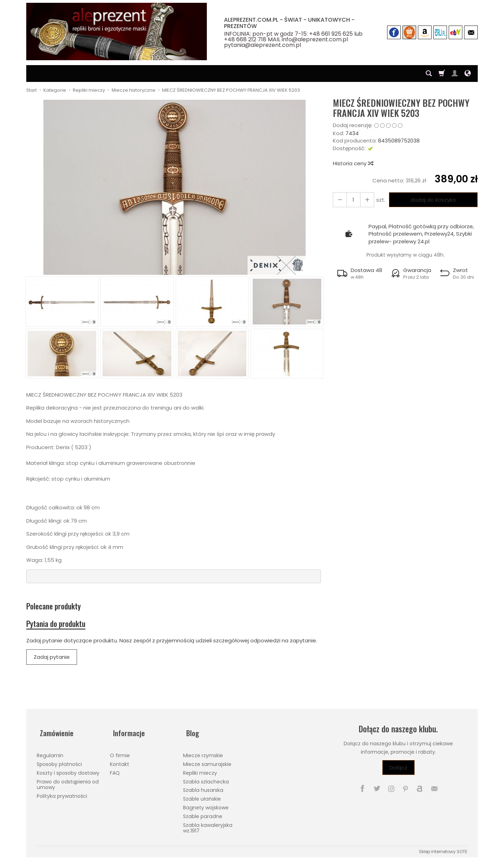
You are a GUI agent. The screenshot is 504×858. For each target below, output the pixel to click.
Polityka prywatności (62, 794)
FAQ (115, 770)
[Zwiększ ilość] (339, 200)
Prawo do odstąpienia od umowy (68, 782)
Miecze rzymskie (203, 753)
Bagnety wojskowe (206, 805)
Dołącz (398, 772)
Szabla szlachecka (206, 779)
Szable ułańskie (202, 796)
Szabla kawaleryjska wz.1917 (208, 825)
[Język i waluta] (468, 74)
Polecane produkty (59, 607)
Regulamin (50, 753)
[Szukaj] (429, 74)
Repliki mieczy (200, 770)
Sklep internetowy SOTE (443, 849)
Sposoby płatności (59, 761)
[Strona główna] (117, 32)
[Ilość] (351, 200)
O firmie (120, 753)
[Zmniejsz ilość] (364, 200)
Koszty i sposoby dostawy (68, 770)
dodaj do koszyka (431, 200)
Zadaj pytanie (52, 661)
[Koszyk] (442, 74)
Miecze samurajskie (207, 761)
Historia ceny (353, 163)
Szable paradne (203, 814)
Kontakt (120, 761)
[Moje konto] (455, 74)
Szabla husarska (203, 788)
